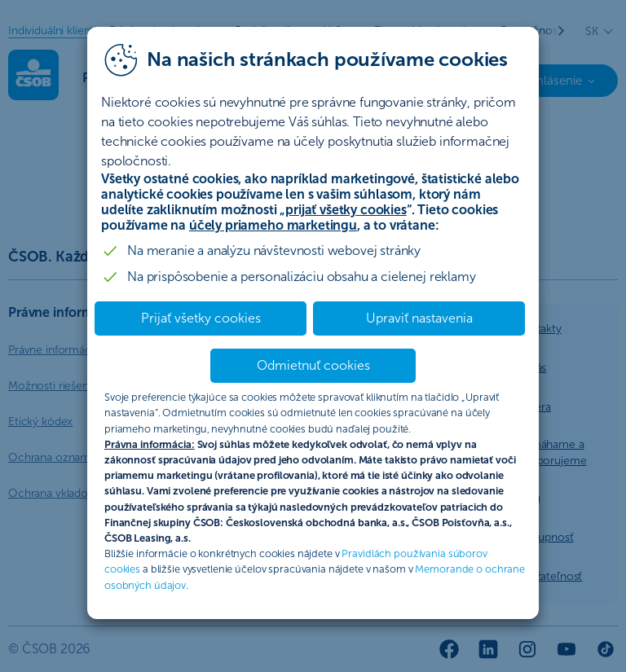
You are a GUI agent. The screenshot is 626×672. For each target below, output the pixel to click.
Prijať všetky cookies (201, 318)
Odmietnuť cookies (313, 365)
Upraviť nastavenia (419, 318)
